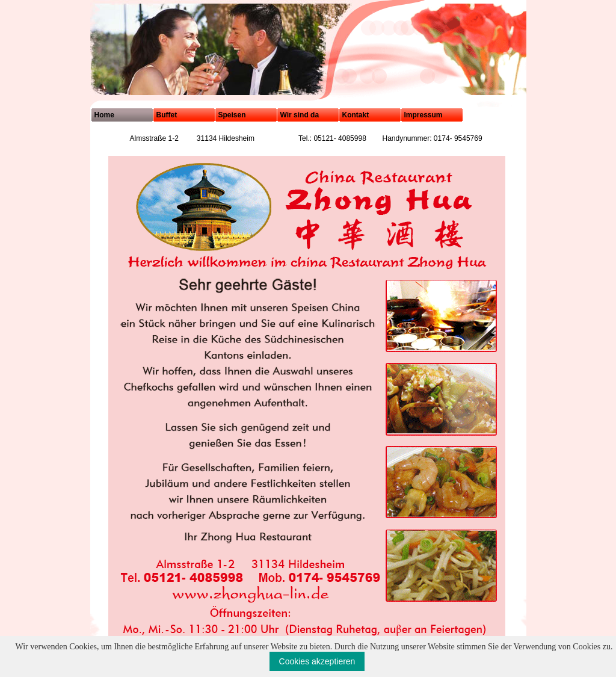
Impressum (423, 115)
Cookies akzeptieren (317, 661)
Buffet (167, 115)
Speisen (232, 115)
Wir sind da (300, 115)
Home (104, 115)
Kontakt (356, 115)
